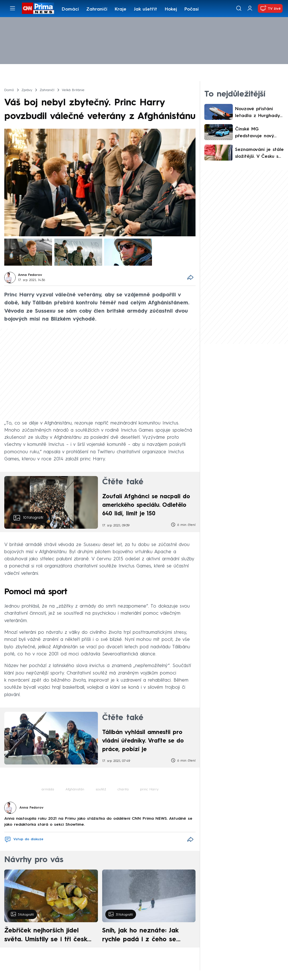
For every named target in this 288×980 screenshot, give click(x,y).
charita (123, 790)
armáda (48, 790)
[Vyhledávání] (239, 8)
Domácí (70, 9)
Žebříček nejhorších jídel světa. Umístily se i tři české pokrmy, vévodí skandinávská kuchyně (48, 936)
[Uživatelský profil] (250, 8)
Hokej (171, 9)
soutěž (101, 790)
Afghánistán (75, 790)
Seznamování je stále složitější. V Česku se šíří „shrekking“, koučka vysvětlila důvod (259, 154)
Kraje (121, 9)
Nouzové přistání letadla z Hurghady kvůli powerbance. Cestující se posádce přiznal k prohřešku (259, 113)
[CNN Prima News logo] (38, 8)
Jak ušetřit (145, 9)
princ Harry (149, 790)
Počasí (192, 9)
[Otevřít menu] (13, 8)
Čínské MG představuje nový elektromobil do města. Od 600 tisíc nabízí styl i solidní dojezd (258, 133)
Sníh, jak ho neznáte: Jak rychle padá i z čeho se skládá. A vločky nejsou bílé (145, 936)
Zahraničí (97, 9)
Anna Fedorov (30, 275)
